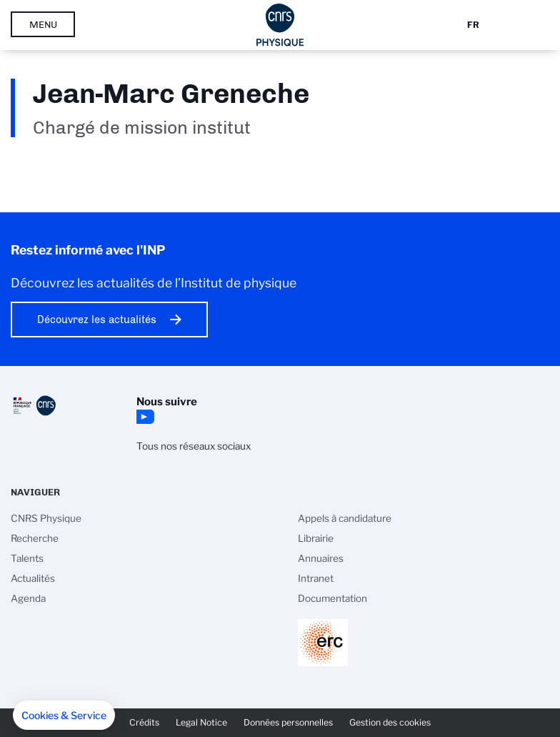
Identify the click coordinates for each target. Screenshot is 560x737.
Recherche (35, 538)
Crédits (144, 722)
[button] (64, 716)
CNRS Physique (46, 518)
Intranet (316, 578)
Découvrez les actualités (97, 320)
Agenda (28, 598)
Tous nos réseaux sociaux (194, 446)
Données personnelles (288, 722)
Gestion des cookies (390, 722)
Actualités (33, 578)
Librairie (316, 538)
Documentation (332, 598)
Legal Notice (201, 722)
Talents (27, 558)
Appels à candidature (345, 518)
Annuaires (321, 558)
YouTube (144, 417)
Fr (473, 25)
